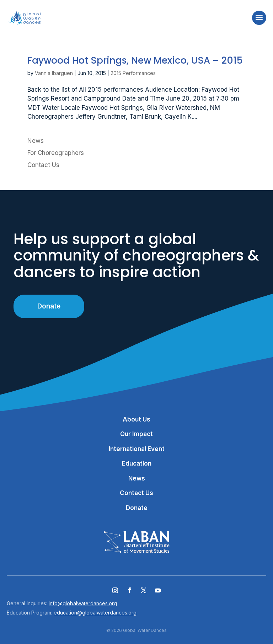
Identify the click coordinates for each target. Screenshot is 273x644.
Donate (49, 306)
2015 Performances (133, 73)
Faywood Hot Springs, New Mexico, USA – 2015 (135, 60)
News (36, 141)
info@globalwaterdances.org (83, 603)
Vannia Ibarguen (54, 73)
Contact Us (43, 165)
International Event (137, 449)
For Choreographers (56, 153)
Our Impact (136, 434)
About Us (136, 419)
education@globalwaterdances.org (95, 613)
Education (137, 463)
